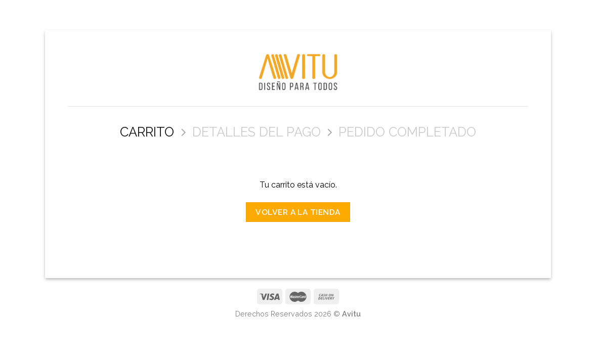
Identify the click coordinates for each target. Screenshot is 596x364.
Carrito (147, 132)
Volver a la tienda (298, 212)
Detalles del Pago (257, 132)
